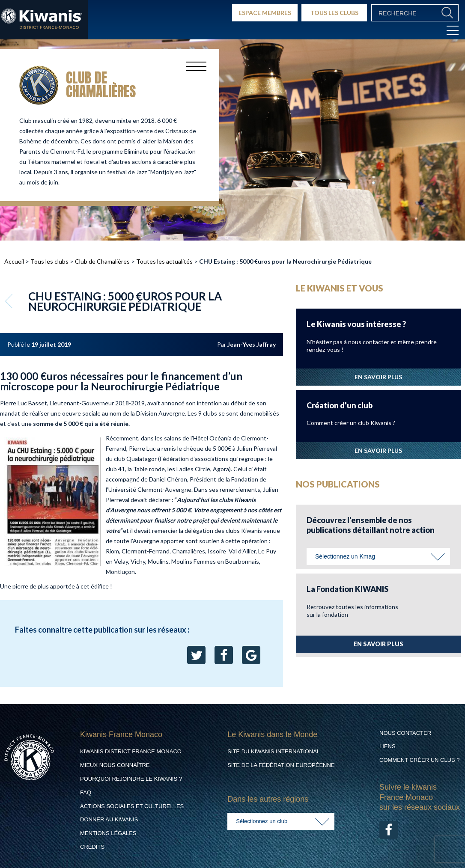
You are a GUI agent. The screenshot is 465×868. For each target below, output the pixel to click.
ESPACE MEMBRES (265, 13)
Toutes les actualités (164, 261)
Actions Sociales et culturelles (132, 806)
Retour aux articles (10, 301)
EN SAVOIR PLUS (378, 377)
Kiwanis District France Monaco (131, 751)
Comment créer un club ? (420, 760)
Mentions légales (108, 833)
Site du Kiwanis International (274, 751)
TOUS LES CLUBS (334, 13)
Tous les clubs (49, 261)
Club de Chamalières (102, 261)
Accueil (14, 261)
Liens (387, 746)
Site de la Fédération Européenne (281, 765)
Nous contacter (405, 733)
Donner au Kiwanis (109, 819)
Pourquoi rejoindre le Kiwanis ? (131, 779)
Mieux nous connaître (115, 765)
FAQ (86, 792)
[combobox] (378, 556)
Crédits (92, 847)
